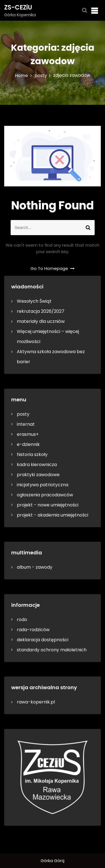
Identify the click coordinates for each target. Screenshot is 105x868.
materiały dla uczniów (41, 321)
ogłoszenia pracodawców (45, 495)
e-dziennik (28, 444)
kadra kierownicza (37, 465)
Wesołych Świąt (34, 301)
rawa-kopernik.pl (36, 702)
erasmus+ (28, 434)
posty (23, 414)
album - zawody (35, 567)
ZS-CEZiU (18, 7)
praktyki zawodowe (38, 475)
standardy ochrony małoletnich (52, 650)
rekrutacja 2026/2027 (41, 311)
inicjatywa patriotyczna (43, 485)
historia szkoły (32, 454)
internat (26, 424)
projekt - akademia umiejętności (53, 515)
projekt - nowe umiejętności (48, 505)
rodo (22, 620)
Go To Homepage (53, 268)
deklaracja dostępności (43, 640)
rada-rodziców (33, 630)
